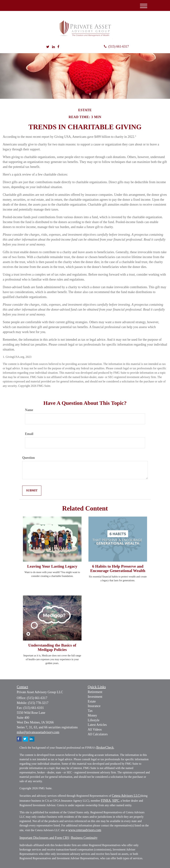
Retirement (95, 692)
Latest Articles (97, 725)
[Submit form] (32, 491)
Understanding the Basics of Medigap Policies (52, 647)
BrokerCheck (105, 748)
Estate (92, 701)
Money (92, 715)
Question (28, 458)
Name (29, 410)
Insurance (94, 706)
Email (29, 434)
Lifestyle (94, 720)
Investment (95, 697)
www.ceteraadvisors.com (85, 830)
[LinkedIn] (53, 47)
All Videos (95, 729)
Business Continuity (84, 838)
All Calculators (98, 734)
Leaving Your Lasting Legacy (52, 566)
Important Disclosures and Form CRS (44, 838)
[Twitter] (48, 47)
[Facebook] (58, 47)
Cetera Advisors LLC (126, 796)
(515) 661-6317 (116, 46)
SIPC (116, 801)
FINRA (106, 801)
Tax (90, 711)
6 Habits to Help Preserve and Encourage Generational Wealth (118, 568)
